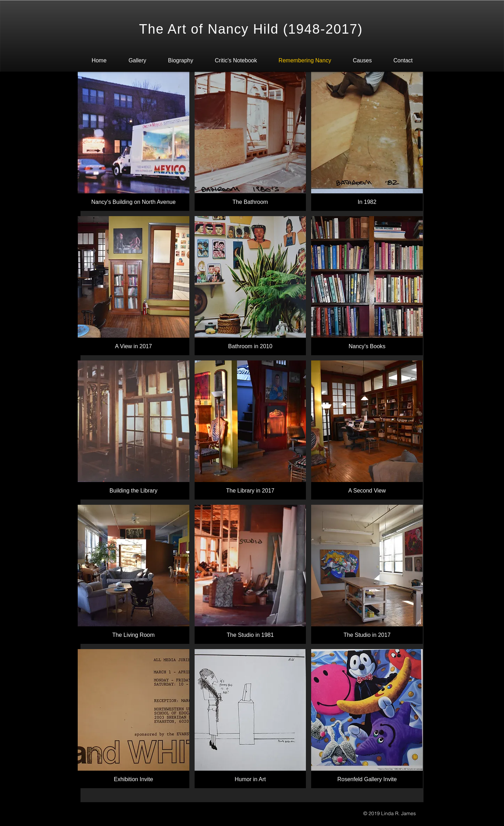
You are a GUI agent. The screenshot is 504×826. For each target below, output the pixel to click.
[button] (134, 141)
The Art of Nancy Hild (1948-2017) (251, 29)
